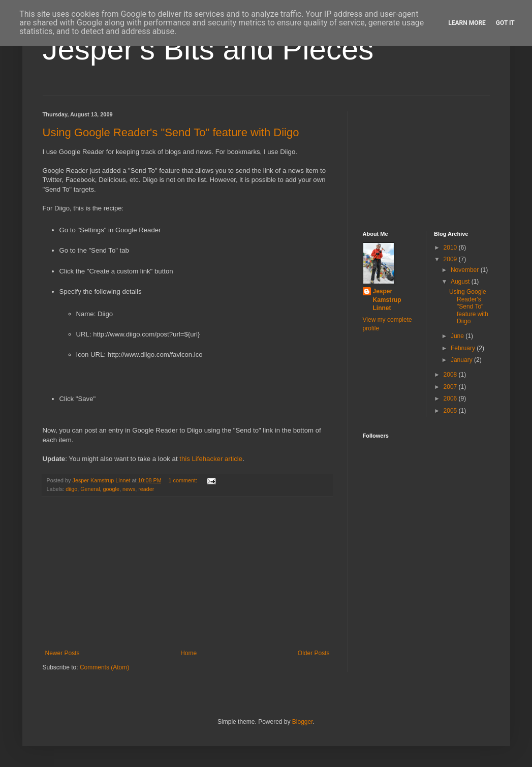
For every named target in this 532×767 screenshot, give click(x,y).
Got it (505, 23)
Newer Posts (62, 653)
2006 (451, 398)
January (462, 360)
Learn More (467, 23)
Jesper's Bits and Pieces (208, 49)
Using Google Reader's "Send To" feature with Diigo (171, 132)
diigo (71, 489)
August (461, 282)
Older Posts (314, 653)
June (458, 336)
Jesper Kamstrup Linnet (387, 300)
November (466, 270)
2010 (451, 248)
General (90, 489)
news (129, 489)
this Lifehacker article (211, 459)
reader (146, 489)
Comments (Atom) (104, 667)
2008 (451, 375)
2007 (451, 387)
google (111, 489)
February (464, 348)
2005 (451, 411)
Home (189, 653)
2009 (451, 259)
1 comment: (184, 480)
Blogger (303, 722)
